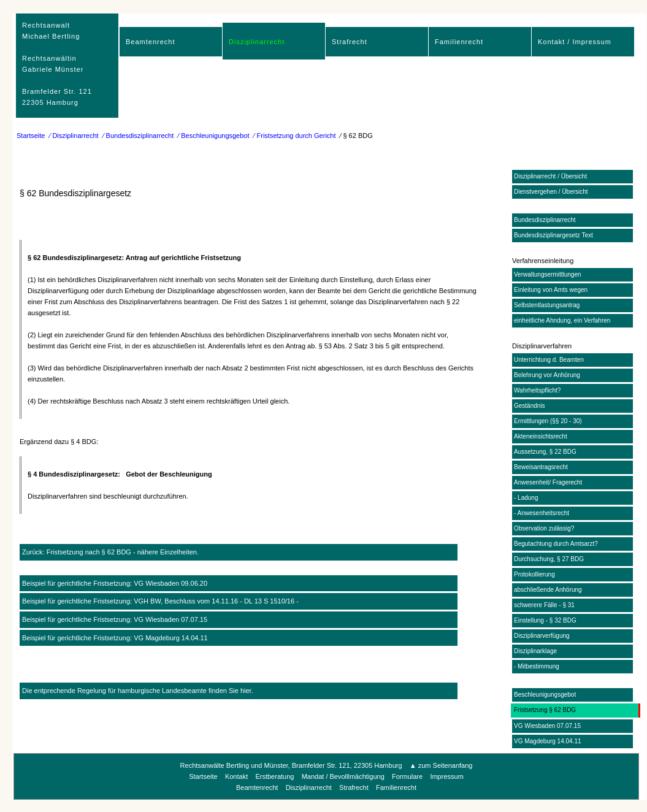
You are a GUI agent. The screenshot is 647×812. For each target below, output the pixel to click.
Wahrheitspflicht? (537, 390)
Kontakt (236, 776)
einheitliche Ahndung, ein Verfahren (562, 320)
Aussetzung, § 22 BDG (545, 452)
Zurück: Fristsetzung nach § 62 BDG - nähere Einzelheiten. (110, 552)
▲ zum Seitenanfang (441, 765)
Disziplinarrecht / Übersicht (550, 176)
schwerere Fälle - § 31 (544, 605)
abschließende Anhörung (548, 590)
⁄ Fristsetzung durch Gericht (295, 136)
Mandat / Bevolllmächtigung (343, 776)
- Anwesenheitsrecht (542, 513)
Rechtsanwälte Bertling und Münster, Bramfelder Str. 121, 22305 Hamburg (291, 765)
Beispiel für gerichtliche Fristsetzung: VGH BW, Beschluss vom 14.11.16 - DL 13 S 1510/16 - (160, 601)
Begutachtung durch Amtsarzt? (556, 544)
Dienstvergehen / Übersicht (551, 192)
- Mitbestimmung (537, 666)
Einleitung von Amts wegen (551, 290)
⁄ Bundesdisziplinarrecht (139, 136)
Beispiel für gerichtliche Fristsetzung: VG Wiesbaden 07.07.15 (115, 619)
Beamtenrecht (150, 42)
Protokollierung (534, 574)
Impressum (446, 776)
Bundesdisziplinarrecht (545, 220)
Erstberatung (274, 776)
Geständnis (530, 406)
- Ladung (526, 498)
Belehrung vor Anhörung (547, 375)
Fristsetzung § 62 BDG (545, 710)
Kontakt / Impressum (575, 42)
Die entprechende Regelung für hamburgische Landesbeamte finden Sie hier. (138, 691)
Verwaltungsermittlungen (548, 274)
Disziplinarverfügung (542, 636)
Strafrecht (350, 42)
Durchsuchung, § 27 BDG (549, 559)
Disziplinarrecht (257, 42)
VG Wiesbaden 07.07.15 (547, 726)
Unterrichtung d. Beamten (549, 360)
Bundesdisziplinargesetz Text (553, 235)
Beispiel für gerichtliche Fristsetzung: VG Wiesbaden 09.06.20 (115, 583)
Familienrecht (459, 42)
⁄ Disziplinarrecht (74, 136)
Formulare (407, 776)
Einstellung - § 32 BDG (545, 620)
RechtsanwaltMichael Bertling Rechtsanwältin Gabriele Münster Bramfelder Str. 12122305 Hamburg (57, 64)
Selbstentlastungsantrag (547, 305)
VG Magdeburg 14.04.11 (548, 741)
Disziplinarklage (535, 651)
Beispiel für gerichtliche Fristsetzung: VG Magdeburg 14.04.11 (115, 638)
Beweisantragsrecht (541, 467)
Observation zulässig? (544, 528)
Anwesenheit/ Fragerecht (548, 482)
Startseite (31, 136)
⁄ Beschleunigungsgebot (213, 136)
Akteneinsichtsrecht (541, 436)
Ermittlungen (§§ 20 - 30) (548, 421)
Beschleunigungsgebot (545, 695)
